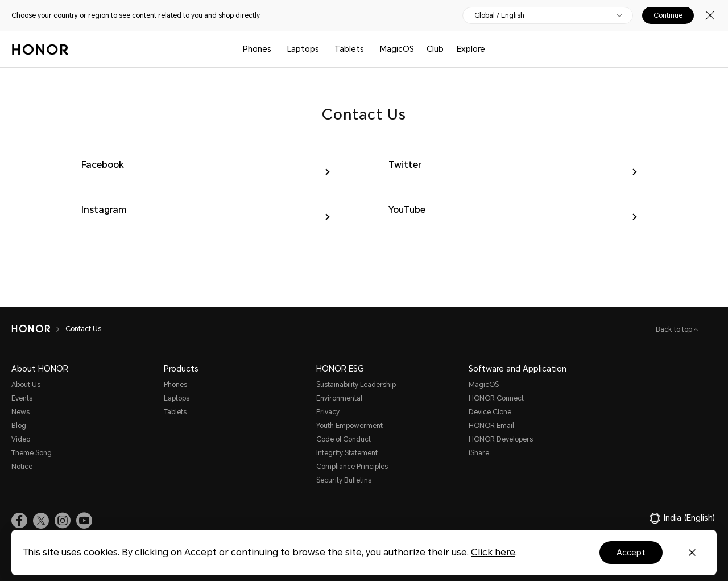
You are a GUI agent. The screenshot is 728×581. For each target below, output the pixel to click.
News (20, 412)
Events (22, 398)
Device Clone (490, 412)
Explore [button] (471, 49)
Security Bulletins (344, 480)
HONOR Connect (496, 398)
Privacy (328, 412)
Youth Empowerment (349, 426)
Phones (257, 49)
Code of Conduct (344, 439)
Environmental (339, 398)
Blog (19, 426)
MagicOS (397, 49)
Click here (493, 552)
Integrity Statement (347, 453)
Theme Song (32, 453)
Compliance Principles (352, 467)
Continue (668, 15)
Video (21, 439)
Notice (22, 467)
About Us (26, 385)
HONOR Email (491, 426)
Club (435, 49)
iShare (479, 453)
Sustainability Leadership (356, 385)
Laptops (303, 49)
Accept (631, 553)
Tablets (349, 49)
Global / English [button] (499, 15)
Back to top (675, 329)
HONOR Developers (501, 439)
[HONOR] (31, 329)
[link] (19, 521)
